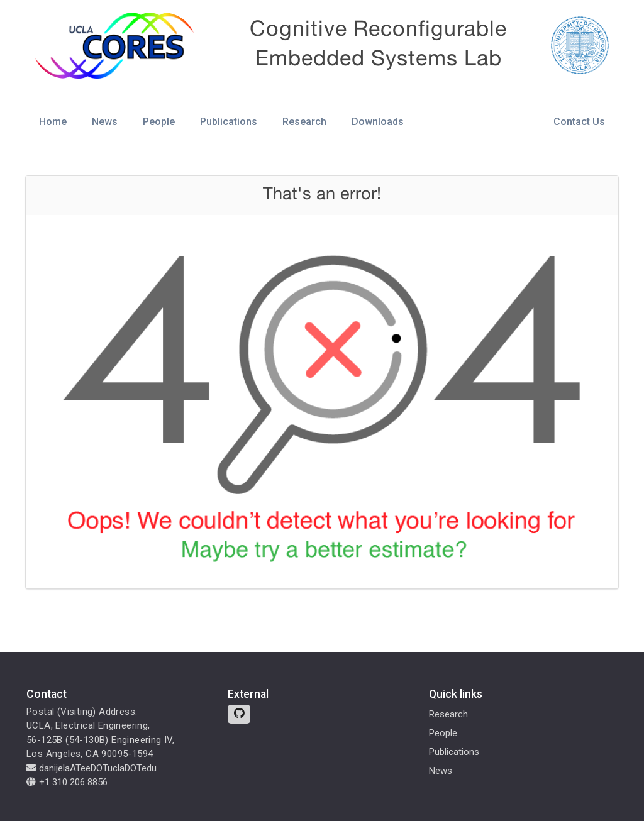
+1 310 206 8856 (67, 782)
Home (53, 122)
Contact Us (579, 122)
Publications (229, 122)
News (105, 122)
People (159, 122)
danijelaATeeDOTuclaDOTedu (92, 768)
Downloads (378, 122)
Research (304, 122)
